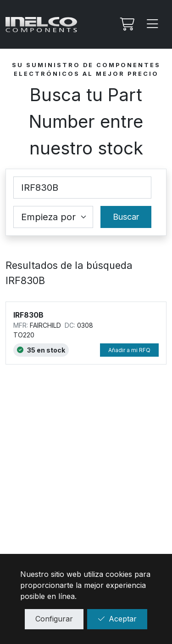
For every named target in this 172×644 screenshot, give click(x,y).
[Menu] (153, 24)
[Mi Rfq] (126, 24)
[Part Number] (82, 188)
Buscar (126, 217)
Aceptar (117, 619)
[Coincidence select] (53, 217)
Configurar (54, 619)
